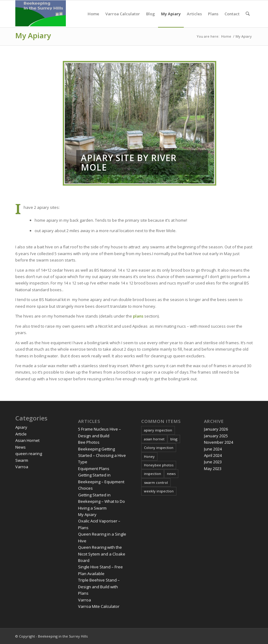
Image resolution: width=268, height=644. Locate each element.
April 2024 (213, 455)
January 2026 (216, 429)
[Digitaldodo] (41, 14)
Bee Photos (89, 442)
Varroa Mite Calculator (99, 606)
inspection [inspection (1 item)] (153, 474)
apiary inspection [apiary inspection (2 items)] (158, 430)
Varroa (22, 467)
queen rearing (29, 454)
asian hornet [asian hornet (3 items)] (154, 439)
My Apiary (33, 35)
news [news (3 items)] (171, 474)
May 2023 (213, 469)
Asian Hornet (27, 440)
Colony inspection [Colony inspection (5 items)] (159, 448)
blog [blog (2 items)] (174, 439)
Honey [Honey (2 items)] (149, 456)
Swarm (22, 460)
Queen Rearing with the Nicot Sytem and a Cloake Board (102, 554)
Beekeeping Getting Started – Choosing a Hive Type (102, 456)
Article (21, 434)
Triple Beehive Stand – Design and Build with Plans (99, 587)
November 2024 (219, 442)
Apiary (21, 427)
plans (138, 316)
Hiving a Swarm (92, 508)
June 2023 (213, 462)
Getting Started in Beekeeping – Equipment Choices (101, 482)
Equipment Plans (94, 469)
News (21, 447)
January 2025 (216, 436)
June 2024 (213, 449)
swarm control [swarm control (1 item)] (156, 482)
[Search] (248, 14)
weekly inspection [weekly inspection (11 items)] (159, 491)
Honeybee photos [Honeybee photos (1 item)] (159, 465)
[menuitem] (93, 14)
